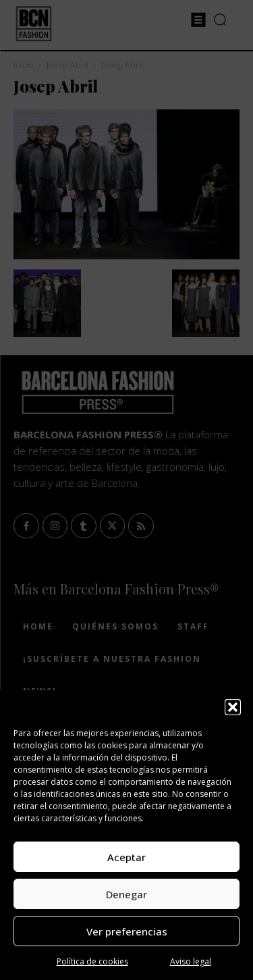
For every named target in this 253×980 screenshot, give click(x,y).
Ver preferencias (127, 931)
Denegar (126, 894)
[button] (233, 707)
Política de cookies (92, 961)
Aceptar (126, 857)
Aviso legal (191, 961)
